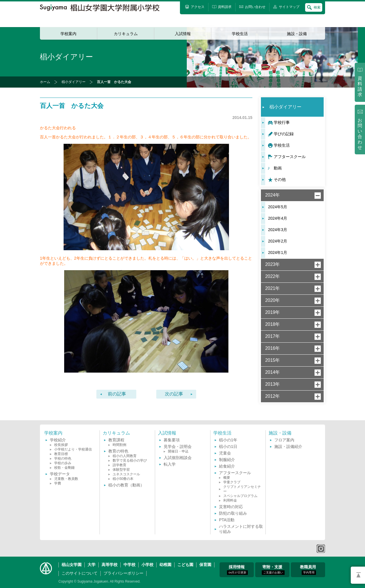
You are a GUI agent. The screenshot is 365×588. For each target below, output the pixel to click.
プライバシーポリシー (123, 573)
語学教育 (119, 465)
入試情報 (183, 34)
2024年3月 (278, 230)
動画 (278, 168)
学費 (58, 483)
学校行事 (282, 122)
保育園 (205, 565)
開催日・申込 (178, 451)
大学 (92, 565)
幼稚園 (165, 565)
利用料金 (230, 500)
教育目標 (61, 454)
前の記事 (117, 394)
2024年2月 (278, 241)
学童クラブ (232, 482)
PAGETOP (358, 575)
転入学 (170, 464)
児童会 (225, 453)
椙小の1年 (228, 440)
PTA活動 (227, 520)
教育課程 (116, 440)
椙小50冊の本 (123, 479)
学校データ (60, 474)
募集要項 (172, 440)
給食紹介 (227, 466)
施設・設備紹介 (288, 446)
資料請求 (360, 86)
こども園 (185, 565)
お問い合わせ (360, 134)
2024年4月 (278, 218)
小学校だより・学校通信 (73, 449)
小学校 (147, 565)
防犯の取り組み (233, 513)
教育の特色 (118, 451)
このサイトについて (80, 573)
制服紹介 (227, 460)
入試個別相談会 (178, 458)
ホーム (45, 82)
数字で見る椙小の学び (130, 460)
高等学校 (109, 565)
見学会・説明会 (178, 446)
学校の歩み (63, 463)
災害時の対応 (231, 507)
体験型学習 (121, 470)
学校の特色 (63, 458)
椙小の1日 (228, 446)
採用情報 (237, 570)
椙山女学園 (72, 565)
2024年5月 (278, 207)
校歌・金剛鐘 (64, 468)
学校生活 (240, 34)
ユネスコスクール (126, 474)
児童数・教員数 (66, 479)
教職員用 (308, 570)
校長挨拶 (61, 445)
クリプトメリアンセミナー (242, 489)
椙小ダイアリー (74, 82)
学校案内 (68, 34)
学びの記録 (284, 134)
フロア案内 (284, 440)
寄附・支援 (273, 570)
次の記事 (174, 394)
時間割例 (119, 445)
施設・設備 (297, 34)
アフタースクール (290, 157)
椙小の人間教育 (125, 456)
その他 (280, 179)
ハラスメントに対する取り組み (241, 529)
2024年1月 (278, 252)
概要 (227, 478)
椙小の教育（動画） (126, 485)
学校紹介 (58, 440)
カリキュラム (126, 34)
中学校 (129, 565)
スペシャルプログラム (240, 496)
